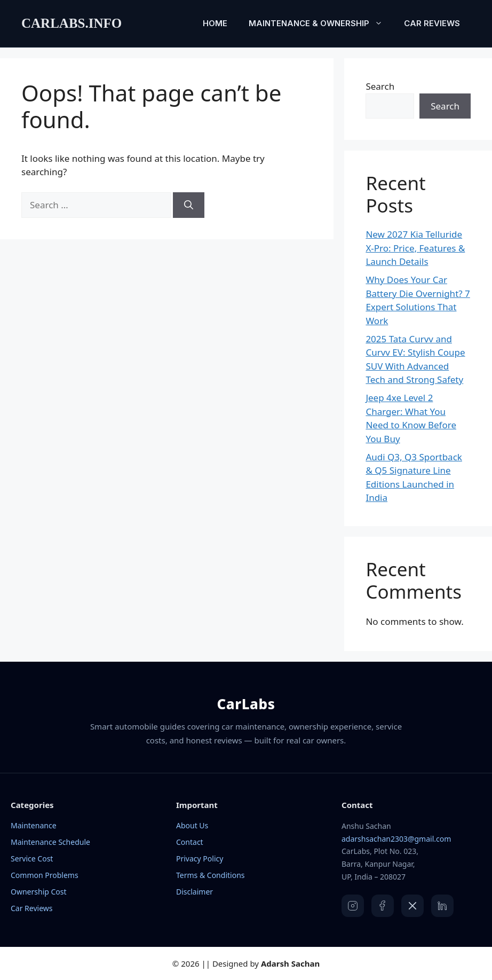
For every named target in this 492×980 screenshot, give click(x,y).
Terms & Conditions (211, 875)
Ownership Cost (39, 892)
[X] (412, 906)
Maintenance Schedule (50, 842)
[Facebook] (383, 906)
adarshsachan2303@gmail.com (396, 839)
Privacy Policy (200, 859)
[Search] (189, 205)
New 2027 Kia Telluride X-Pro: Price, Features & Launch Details (415, 248)
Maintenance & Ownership (321, 23)
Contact (190, 842)
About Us (192, 825)
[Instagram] (353, 906)
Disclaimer (195, 892)
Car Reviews (432, 23)
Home (215, 23)
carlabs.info (72, 23)
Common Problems (45, 875)
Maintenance (34, 825)
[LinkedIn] (442, 906)
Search (380, 86)
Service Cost (32, 859)
